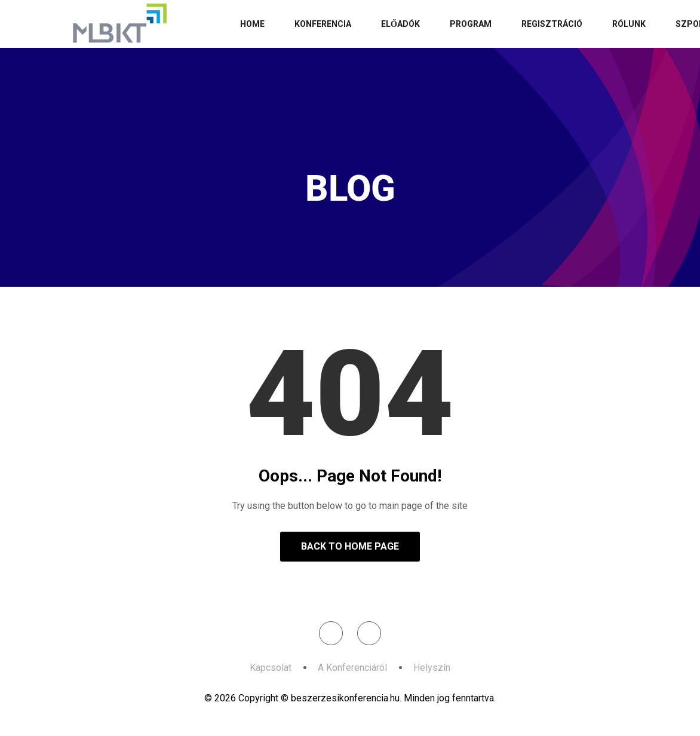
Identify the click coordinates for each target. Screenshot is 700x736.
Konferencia (323, 24)
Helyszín (432, 668)
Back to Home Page (350, 546)
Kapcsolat (271, 668)
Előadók (400, 24)
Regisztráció (552, 24)
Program (471, 24)
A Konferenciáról (352, 668)
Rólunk (629, 24)
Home (252, 24)
